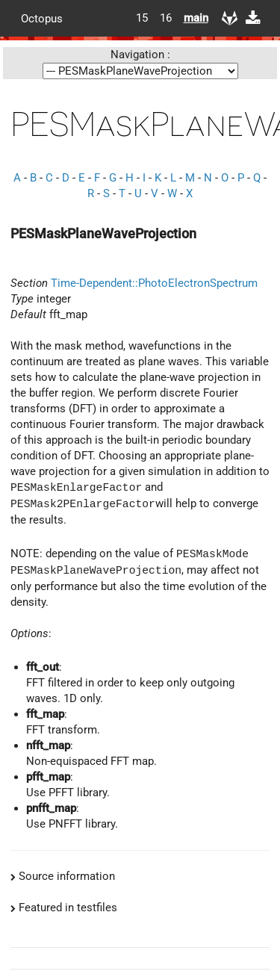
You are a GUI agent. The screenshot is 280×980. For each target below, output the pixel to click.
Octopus (42, 18)
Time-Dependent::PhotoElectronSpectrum (154, 283)
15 (142, 18)
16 (166, 18)
